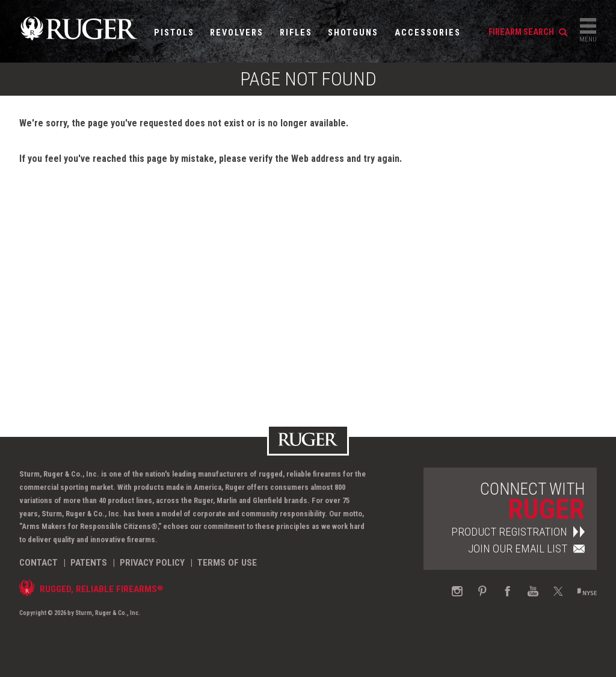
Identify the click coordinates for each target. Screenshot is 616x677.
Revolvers (237, 33)
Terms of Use (227, 563)
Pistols (174, 33)
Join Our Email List (526, 549)
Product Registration (518, 532)
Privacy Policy (152, 563)
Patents (89, 563)
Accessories (428, 33)
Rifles (296, 33)
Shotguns (353, 33)
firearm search (528, 32)
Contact (38, 563)
